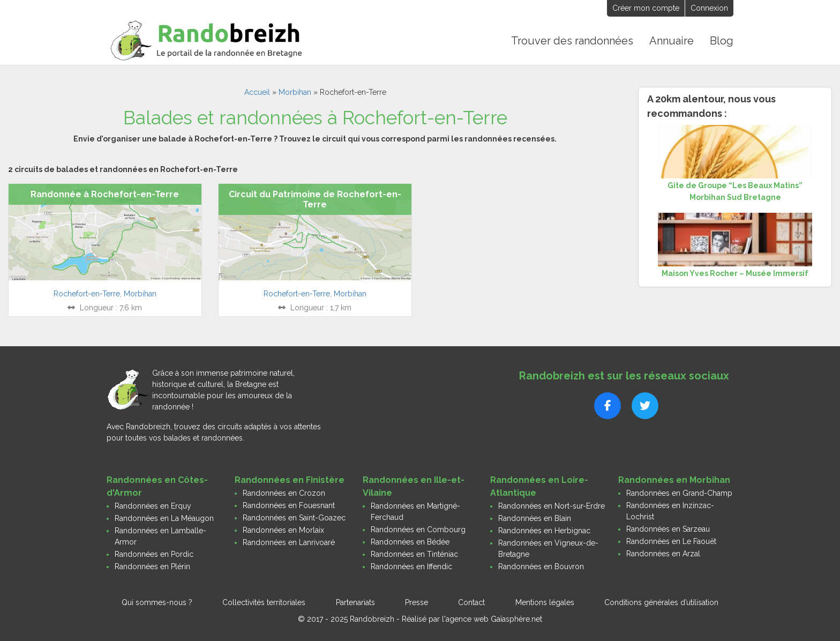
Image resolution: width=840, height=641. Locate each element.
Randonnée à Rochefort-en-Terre (105, 194)
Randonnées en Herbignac (544, 531)
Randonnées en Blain (535, 518)
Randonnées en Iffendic (411, 567)
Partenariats (355, 602)
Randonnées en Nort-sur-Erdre (552, 506)
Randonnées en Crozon (284, 493)
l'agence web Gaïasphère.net (492, 619)
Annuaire (672, 41)
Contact (471, 602)
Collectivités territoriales (264, 602)
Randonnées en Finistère (290, 480)
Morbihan (295, 92)
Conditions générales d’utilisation (661, 602)
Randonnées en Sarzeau (668, 529)
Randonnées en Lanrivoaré (289, 542)
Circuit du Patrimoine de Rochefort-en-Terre (315, 199)
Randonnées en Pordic (154, 554)
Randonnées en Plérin (152, 567)
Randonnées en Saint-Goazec (294, 518)
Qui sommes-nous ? (157, 602)
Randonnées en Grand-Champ (679, 493)
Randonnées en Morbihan (674, 480)
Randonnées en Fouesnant (289, 505)
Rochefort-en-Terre (87, 294)
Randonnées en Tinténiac (414, 554)
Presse (417, 602)
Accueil (257, 92)
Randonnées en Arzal (663, 554)
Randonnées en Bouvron (541, 567)
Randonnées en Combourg (418, 530)
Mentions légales (545, 602)
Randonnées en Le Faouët (671, 541)
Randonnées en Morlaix (283, 530)
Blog (722, 41)
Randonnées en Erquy (153, 506)
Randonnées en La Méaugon (164, 518)
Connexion (709, 8)
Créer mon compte (646, 8)
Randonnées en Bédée (410, 542)
